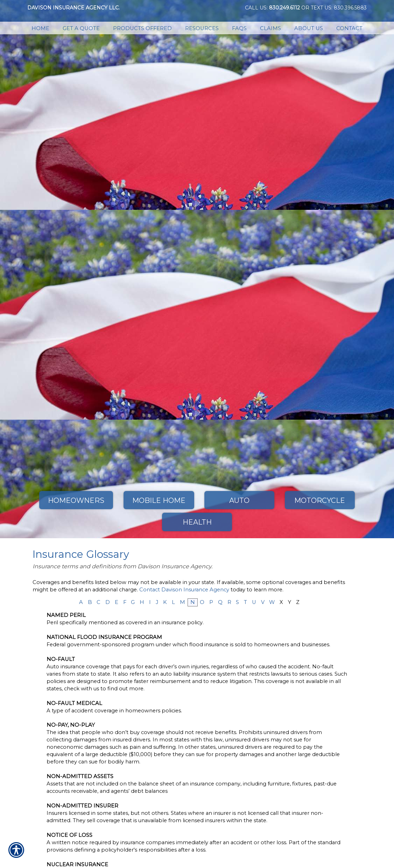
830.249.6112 (284, 8)
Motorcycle (320, 500)
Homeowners (76, 500)
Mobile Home (159, 500)
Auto (239, 500)
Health (197, 522)
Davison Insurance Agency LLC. (73, 8)
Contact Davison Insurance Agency (184, 590)
